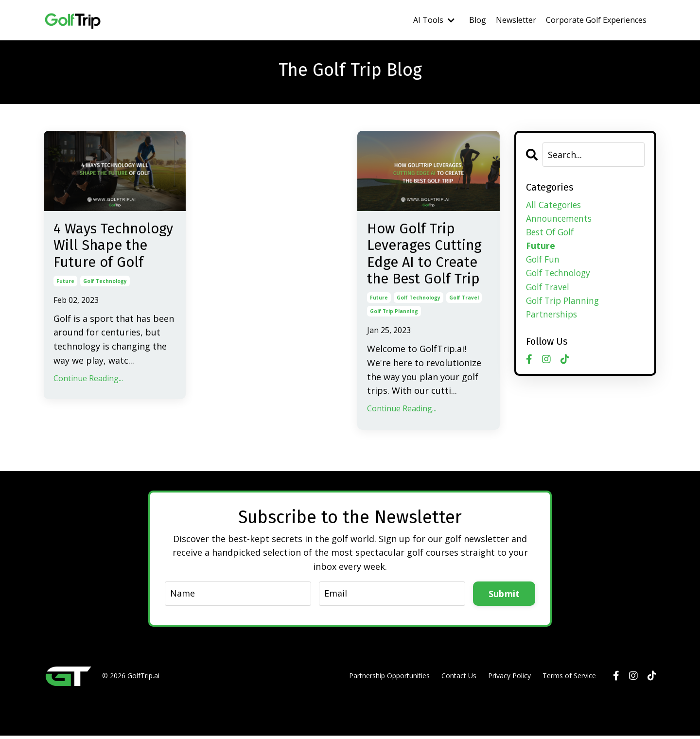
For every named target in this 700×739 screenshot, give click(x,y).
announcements (560, 219)
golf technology (105, 301)
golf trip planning (394, 315)
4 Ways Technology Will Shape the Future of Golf (112, 256)
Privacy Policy (509, 679)
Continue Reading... (88, 398)
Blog (478, 20)
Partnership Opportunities (389, 679)
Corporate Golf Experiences (596, 20)
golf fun (544, 261)
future (65, 301)
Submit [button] (504, 597)
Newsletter (516, 20)
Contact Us (459, 679)
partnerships (553, 317)
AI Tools (434, 20)
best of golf (552, 233)
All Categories (555, 205)
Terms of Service (569, 679)
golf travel (464, 301)
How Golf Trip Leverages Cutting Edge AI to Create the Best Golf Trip (427, 256)
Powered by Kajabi (627, 714)
